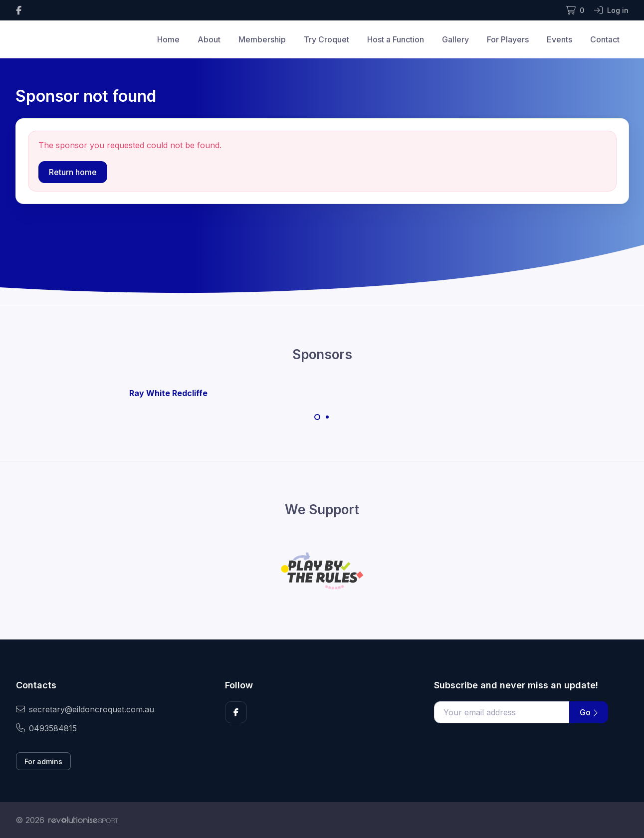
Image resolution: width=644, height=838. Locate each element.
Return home (73, 172)
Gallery (455, 39)
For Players (508, 39)
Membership (262, 39)
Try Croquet (326, 39)
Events (559, 39)
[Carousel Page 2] (327, 417)
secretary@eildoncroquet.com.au (85, 709)
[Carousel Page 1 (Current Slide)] (317, 417)
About (209, 39)
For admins (43, 761)
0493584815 (46, 728)
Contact (605, 39)
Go (589, 712)
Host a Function (396, 39)
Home (168, 39)
